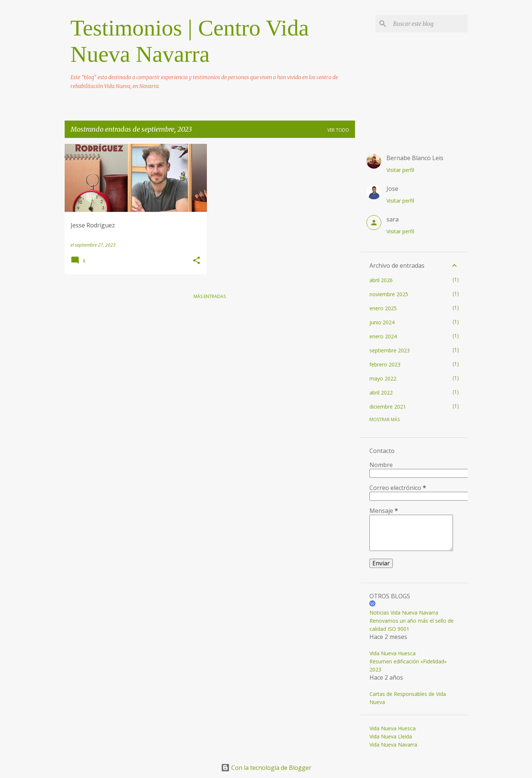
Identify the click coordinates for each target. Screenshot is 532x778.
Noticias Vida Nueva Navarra (404, 613)
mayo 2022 (383, 378)
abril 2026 (381, 280)
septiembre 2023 (390, 350)
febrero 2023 (385, 364)
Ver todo (338, 130)
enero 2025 (383, 308)
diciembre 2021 (388, 407)
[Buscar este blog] (429, 24)
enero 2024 (383, 336)
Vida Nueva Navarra (393, 745)
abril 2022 (381, 393)
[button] (197, 261)
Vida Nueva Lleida (391, 736)
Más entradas (210, 296)
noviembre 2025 (389, 294)
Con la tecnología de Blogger (266, 768)
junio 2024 (382, 322)
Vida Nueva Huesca (393, 653)
